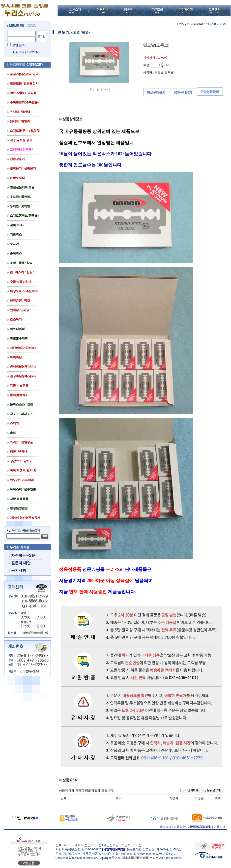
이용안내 (220, 827)
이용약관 (180, 827)
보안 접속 (18, 45)
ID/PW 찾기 (34, 52)
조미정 (137, 845)
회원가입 (18, 52)
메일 (68, 858)
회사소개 (166, 827)
